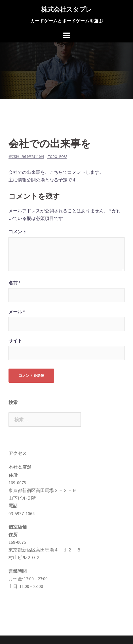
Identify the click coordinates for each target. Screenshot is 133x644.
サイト (15, 341)
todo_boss (58, 157)
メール (17, 312)
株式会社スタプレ (67, 9)
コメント (18, 232)
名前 (14, 283)
